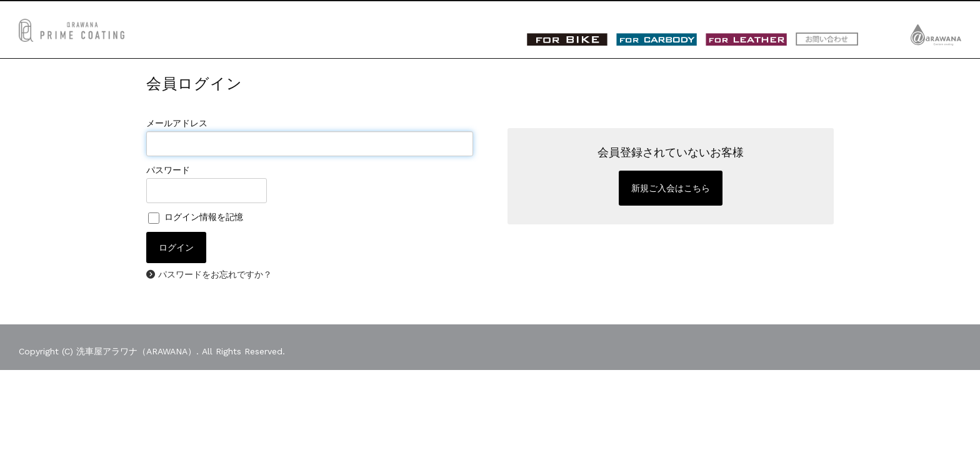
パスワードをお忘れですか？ (215, 274)
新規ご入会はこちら (671, 188)
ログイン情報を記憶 (196, 217)
